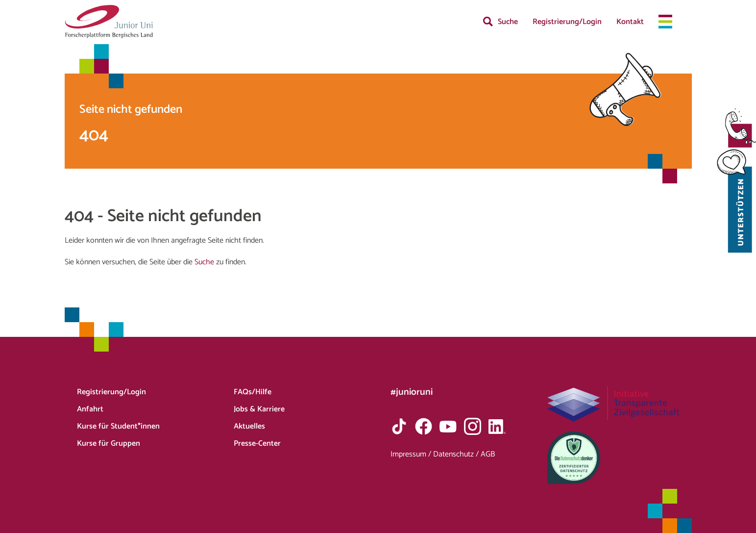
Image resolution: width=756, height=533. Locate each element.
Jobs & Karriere (259, 409)
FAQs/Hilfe (253, 392)
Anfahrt (90, 409)
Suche (508, 22)
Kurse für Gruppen (109, 444)
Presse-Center (257, 444)
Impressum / (412, 454)
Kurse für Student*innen (118, 426)
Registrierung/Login (567, 22)
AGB (488, 454)
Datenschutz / (457, 454)
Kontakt (630, 22)
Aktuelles (249, 426)
